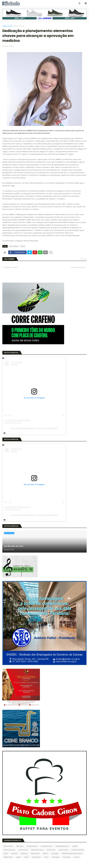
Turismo (76, 857)
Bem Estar (20, 846)
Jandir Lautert (63, 850)
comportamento (32, 846)
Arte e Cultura (19, 26)
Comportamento (47, 846)
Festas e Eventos (10, 850)
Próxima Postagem (78, 267)
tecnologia (56, 857)
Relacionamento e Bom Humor (72, 853)
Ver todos (83, 259)
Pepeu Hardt (35, 853)
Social (23, 246)
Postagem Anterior (11, 267)
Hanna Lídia (51, 850)
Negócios (24, 853)
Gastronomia (23, 850)
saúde (18, 857)
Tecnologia (67, 857)
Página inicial (7, 26)
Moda (6, 853)
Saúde (26, 857)
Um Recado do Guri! (14, 546)
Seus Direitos (36, 857)
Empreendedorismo (62, 846)
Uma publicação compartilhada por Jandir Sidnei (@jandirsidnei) (34, 428)
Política (45, 853)
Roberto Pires (8, 857)
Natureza (14, 853)
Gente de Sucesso (37, 850)
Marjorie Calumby (77, 850)
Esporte (75, 846)
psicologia (55, 853)
